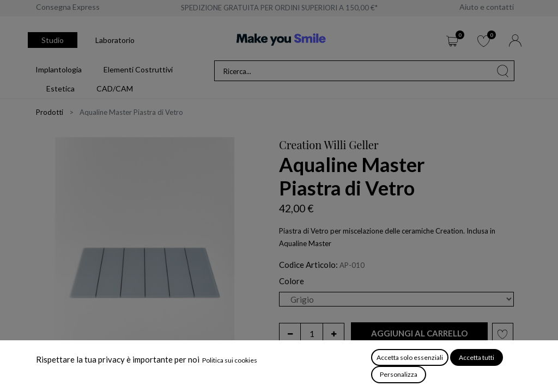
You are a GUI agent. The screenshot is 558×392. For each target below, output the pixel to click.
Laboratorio (115, 40)
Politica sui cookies (230, 360)
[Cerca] (503, 71)
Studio (53, 40)
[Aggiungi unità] (333, 334)
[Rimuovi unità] (290, 334)
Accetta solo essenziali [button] (410, 357)
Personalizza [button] (399, 374)
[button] (419, 333)
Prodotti (50, 112)
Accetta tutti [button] (477, 357)
